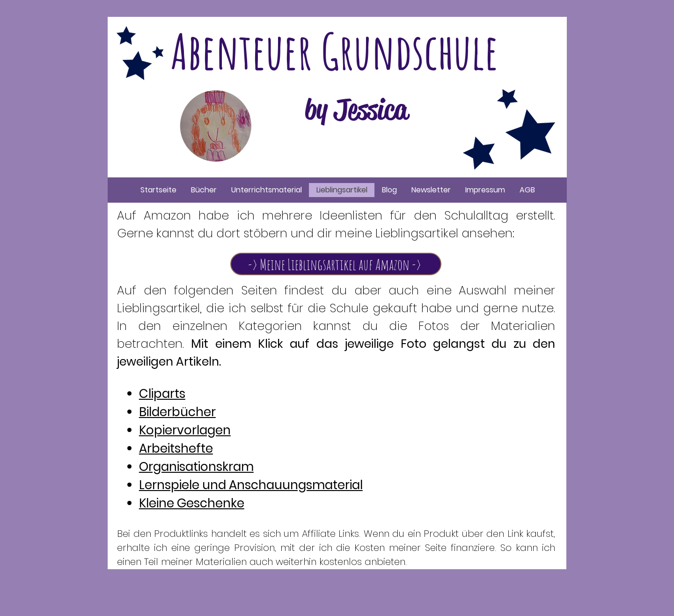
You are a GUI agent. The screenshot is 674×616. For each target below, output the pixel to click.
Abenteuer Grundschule (335, 51)
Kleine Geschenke (192, 503)
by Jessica (356, 110)
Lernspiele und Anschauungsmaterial (251, 485)
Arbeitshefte (176, 448)
